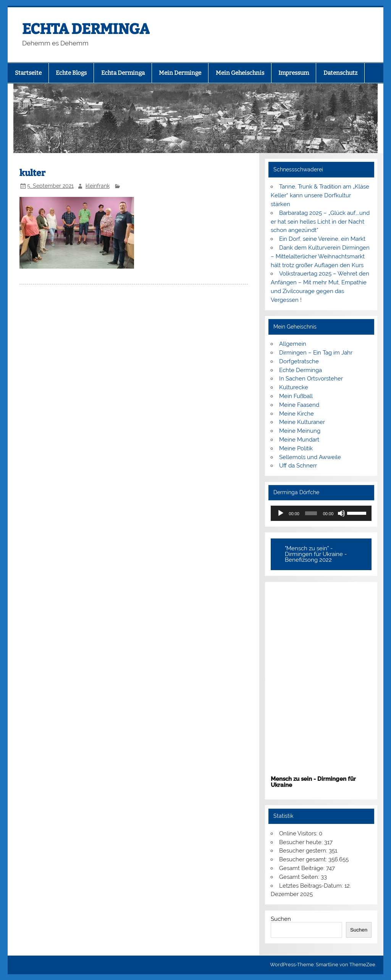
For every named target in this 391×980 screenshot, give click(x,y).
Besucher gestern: (304, 851)
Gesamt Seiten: (300, 877)
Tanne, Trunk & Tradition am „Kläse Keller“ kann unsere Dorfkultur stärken (320, 195)
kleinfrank (98, 186)
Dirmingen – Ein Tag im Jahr (316, 353)
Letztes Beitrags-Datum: (312, 886)
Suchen (281, 919)
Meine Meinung (300, 431)
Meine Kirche (296, 414)
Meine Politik (296, 448)
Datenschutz (340, 73)
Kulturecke (294, 387)
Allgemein (293, 344)
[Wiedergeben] (281, 513)
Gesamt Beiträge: (303, 868)
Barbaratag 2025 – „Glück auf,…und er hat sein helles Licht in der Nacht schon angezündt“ (320, 222)
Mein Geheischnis (240, 73)
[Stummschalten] (341, 513)
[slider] (311, 513)
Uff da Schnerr (298, 466)
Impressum (294, 73)
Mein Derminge (180, 73)
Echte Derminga (301, 370)
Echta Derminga (123, 73)
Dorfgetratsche (299, 361)
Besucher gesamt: (304, 859)
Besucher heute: (302, 842)
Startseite (28, 73)
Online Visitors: (299, 833)
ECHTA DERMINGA (86, 29)
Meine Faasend (299, 405)
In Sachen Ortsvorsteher (311, 379)
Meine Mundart (299, 440)
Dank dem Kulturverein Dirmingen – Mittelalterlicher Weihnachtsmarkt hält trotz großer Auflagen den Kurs (320, 256)
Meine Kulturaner (302, 422)
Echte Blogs (71, 73)
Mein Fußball (296, 396)
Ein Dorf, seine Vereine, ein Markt (322, 239)
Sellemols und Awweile (310, 457)
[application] (321, 513)
